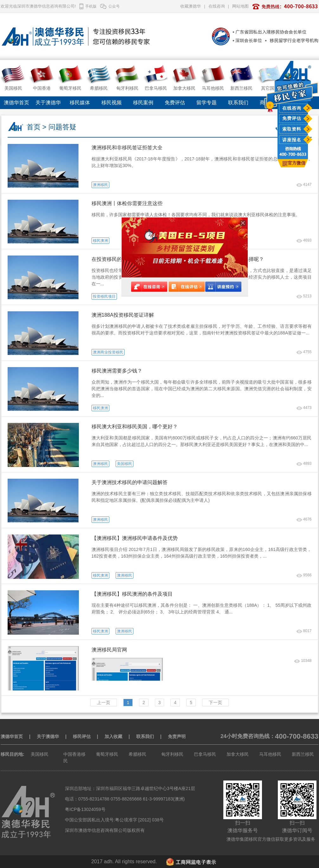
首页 (34, 127)
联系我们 (238, 103)
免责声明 (177, 736)
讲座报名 (292, 140)
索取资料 (292, 129)
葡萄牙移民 (107, 754)
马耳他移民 (270, 754)
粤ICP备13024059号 (85, 809)
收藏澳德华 (191, 6)
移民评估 (82, 736)
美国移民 (40, 754)
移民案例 (143, 103)
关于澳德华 (48, 103)
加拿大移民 (238, 754)
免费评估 (292, 118)
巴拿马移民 (205, 754)
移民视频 (112, 103)
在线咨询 (292, 108)
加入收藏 (113, 736)
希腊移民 (137, 754)
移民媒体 (80, 103)
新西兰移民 (303, 754)
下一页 (215, 703)
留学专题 (207, 103)
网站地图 (240, 6)
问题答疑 (62, 127)
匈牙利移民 (172, 754)
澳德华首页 (16, 103)
